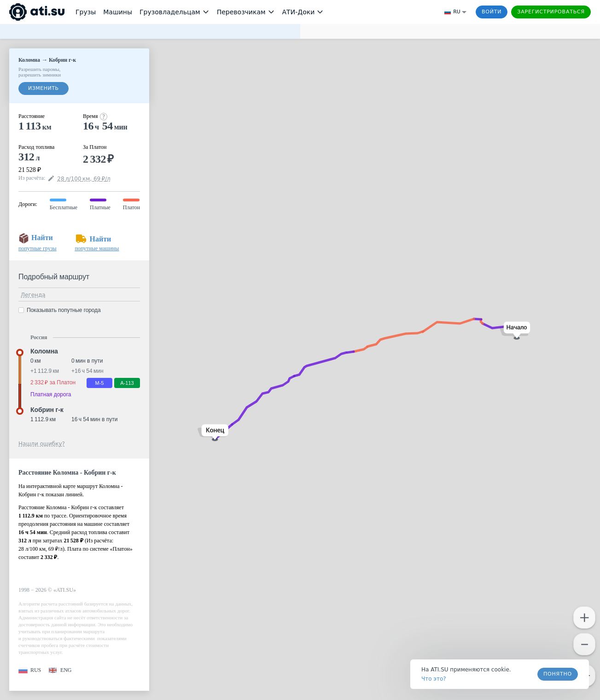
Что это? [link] (434, 679)
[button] (515, 331)
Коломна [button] (44, 351)
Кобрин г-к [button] (47, 410)
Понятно (558, 674)
